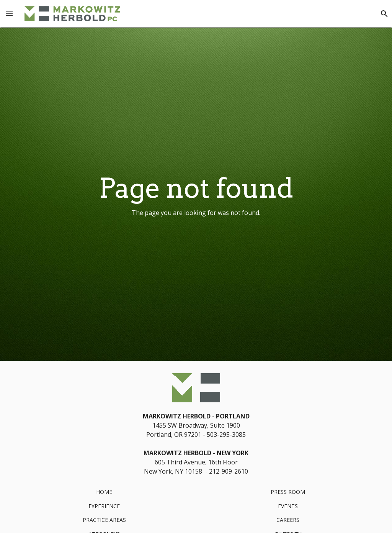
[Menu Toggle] (9, 14)
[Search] (384, 14)
